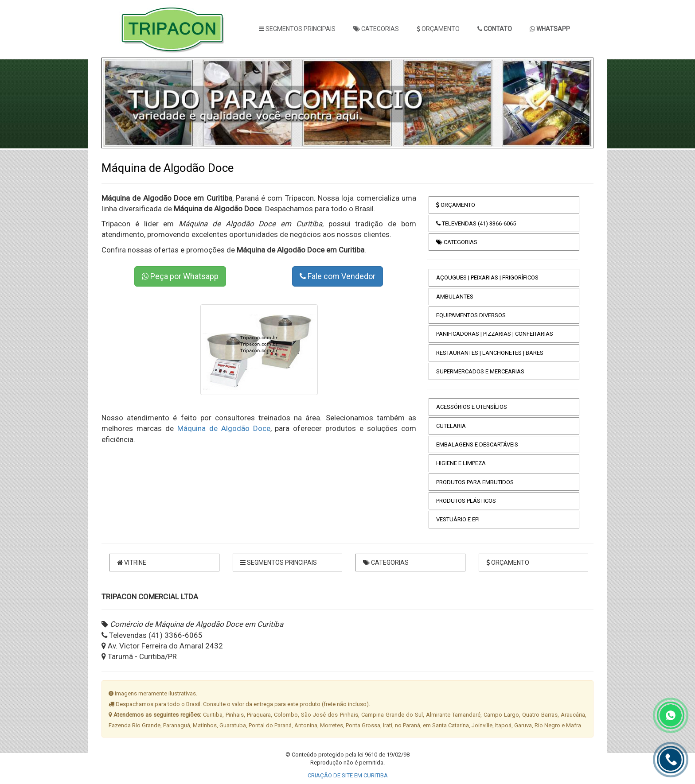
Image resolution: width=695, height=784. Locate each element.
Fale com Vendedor (338, 276)
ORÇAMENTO (438, 29)
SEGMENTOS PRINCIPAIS (297, 29)
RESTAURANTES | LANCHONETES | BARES (490, 353)
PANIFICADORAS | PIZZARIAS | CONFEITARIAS (495, 334)
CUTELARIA (451, 426)
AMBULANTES (455, 297)
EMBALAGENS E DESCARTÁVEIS (477, 444)
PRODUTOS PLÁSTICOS (466, 501)
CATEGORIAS (376, 29)
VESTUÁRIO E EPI (458, 519)
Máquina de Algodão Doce (224, 428)
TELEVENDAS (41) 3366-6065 (476, 223)
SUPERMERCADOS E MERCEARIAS (480, 371)
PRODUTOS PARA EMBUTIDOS (475, 482)
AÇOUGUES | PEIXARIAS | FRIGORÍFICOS (487, 278)
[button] (122, 103)
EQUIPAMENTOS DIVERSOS (471, 315)
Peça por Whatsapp (180, 276)
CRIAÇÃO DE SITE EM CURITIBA (348, 775)
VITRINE (132, 563)
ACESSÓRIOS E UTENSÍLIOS (472, 407)
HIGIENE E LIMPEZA (461, 463)
